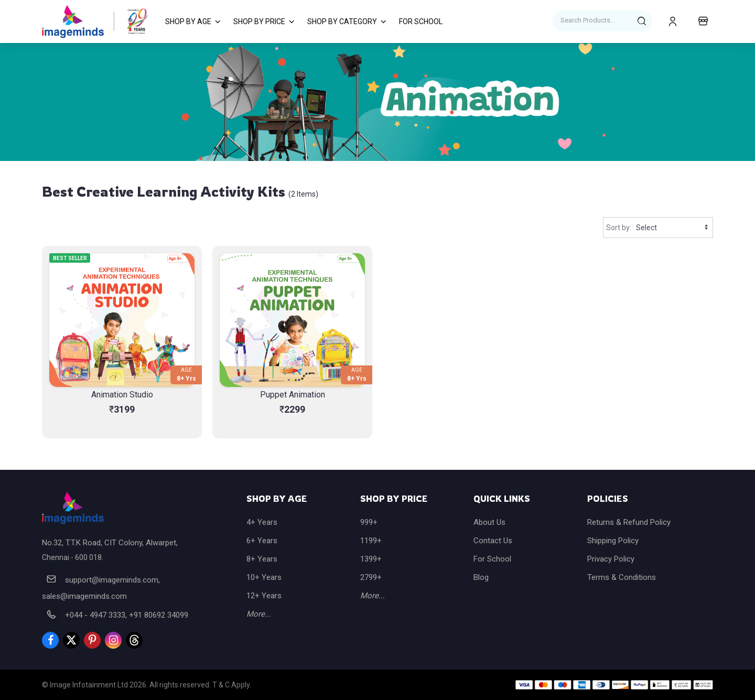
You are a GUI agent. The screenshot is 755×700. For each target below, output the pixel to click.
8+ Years (262, 559)
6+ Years (262, 541)
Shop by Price (259, 21)
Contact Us (493, 541)
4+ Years (262, 522)
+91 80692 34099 (159, 615)
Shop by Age (188, 21)
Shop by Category (342, 21)
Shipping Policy (613, 541)
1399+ (371, 559)
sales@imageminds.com (84, 596)
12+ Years (264, 596)
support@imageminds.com (112, 580)
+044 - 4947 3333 (95, 615)
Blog (481, 577)
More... (259, 614)
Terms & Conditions (622, 577)
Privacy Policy (611, 559)
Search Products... (588, 20)
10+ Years (264, 577)
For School (421, 21)
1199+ (371, 541)
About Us (489, 522)
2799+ (371, 577)
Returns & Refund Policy (629, 522)
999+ (369, 522)
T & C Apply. (232, 685)
